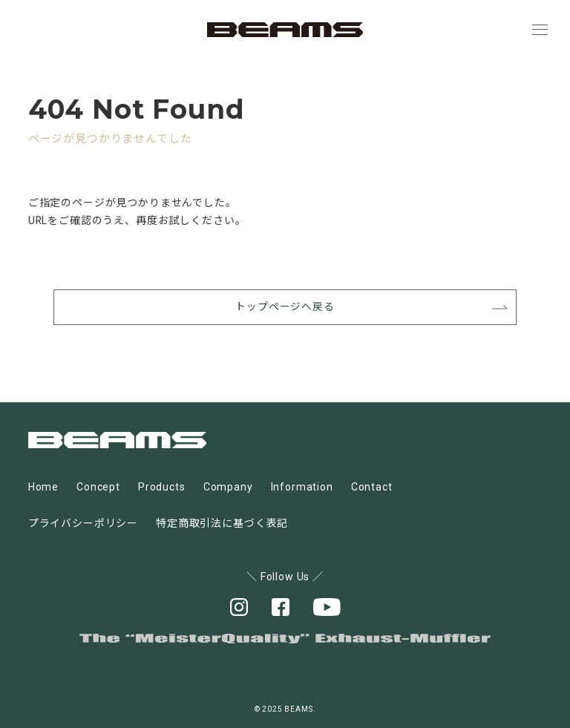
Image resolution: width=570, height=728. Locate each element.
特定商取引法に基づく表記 (222, 523)
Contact (372, 488)
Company (228, 488)
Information (302, 488)
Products (162, 488)
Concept (98, 488)
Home (43, 488)
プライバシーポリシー (83, 523)
